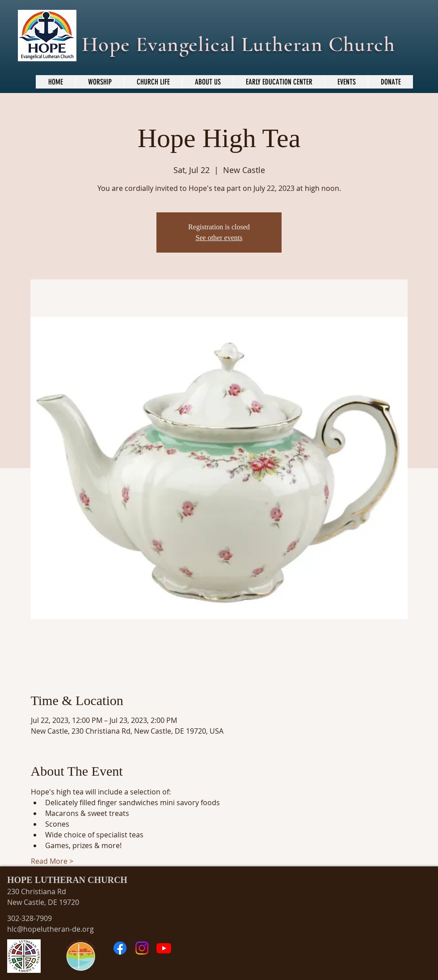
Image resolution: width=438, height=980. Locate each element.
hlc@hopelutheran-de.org (51, 929)
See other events (219, 238)
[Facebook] (120, 948)
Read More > (52, 861)
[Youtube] (164, 948)
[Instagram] (142, 948)
